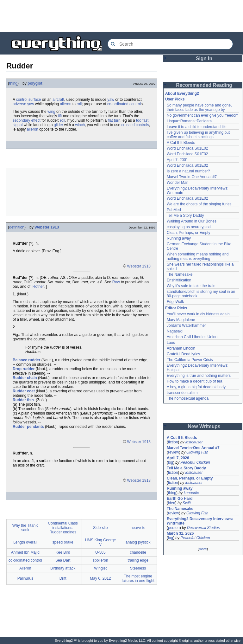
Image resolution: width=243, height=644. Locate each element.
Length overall (25, 542)
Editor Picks (176, 308)
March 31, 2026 (180, 533)
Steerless (138, 568)
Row (116, 282)
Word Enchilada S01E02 (187, 148)
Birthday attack (63, 568)
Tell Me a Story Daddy (185, 216)
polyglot (35, 83)
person (174, 528)
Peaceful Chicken (195, 462)
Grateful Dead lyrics (183, 354)
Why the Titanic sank (25, 528)
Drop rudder (24, 369)
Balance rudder (26, 360)
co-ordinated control (124, 104)
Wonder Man (178, 183)
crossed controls (135, 125)
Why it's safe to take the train (191, 286)
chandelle (138, 552)
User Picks (175, 99)
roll (79, 104)
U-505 (100, 552)
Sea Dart (63, 560)
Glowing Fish (197, 452)
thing (13, 83)
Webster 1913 (47, 227)
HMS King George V (100, 542)
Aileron (25, 568)
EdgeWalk (175, 302)
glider (58, 125)
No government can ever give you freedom (203, 115)
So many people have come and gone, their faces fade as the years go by (199, 107)
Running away (179, 238)
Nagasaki (175, 331)
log (171, 462)
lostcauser (194, 442)
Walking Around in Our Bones (192, 221)
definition (17, 227)
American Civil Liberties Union (192, 337)
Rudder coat (24, 391)
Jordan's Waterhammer (186, 325)
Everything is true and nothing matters (199, 376)
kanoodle (191, 493)
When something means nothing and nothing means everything (198, 256)
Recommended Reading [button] (204, 85)
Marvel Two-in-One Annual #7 (192, 177)
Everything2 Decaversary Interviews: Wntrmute (200, 521)
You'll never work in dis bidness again (198, 314)
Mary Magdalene (181, 320)
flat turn (114, 120)
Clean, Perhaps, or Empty (188, 233)
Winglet (100, 568)
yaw (111, 100)
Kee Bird (63, 552)
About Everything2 (182, 93)
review (174, 452)
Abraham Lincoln (181, 348)
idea (172, 503)
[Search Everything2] (170, 44)
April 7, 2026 (178, 458)
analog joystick (138, 542)
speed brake (63, 542)
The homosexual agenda (188, 398)
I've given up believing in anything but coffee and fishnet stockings (198, 135)
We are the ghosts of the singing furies (199, 204)
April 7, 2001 (177, 160)
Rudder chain (25, 378)
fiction (173, 442)
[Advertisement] (121, 16)
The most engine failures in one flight (138, 578)
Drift (63, 578)
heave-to (138, 528)
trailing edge (138, 560)
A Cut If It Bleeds (181, 143)
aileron (65, 104)
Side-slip (100, 528)
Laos (171, 343)
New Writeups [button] (204, 426)
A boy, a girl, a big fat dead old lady (196, 387)
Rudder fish (23, 400)
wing (51, 112)
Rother (38, 287)
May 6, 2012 (100, 578)
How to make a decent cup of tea (194, 381)
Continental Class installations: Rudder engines (63, 528)
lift (60, 116)
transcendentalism (182, 393)
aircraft (58, 100)
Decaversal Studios (203, 528)
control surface (29, 100)
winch (80, 125)
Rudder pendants (28, 427)
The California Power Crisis (190, 360)
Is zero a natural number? (188, 171)
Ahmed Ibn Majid (25, 552)
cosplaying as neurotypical (189, 227)
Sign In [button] (204, 58)
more (203, 549)
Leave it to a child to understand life (197, 127)
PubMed (174, 210)
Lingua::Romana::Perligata (189, 121)
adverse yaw (23, 104)
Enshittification (179, 280)
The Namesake (180, 274)
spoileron (100, 560)
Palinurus (25, 578)
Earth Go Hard (180, 499)
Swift (187, 503)
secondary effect (27, 120)
